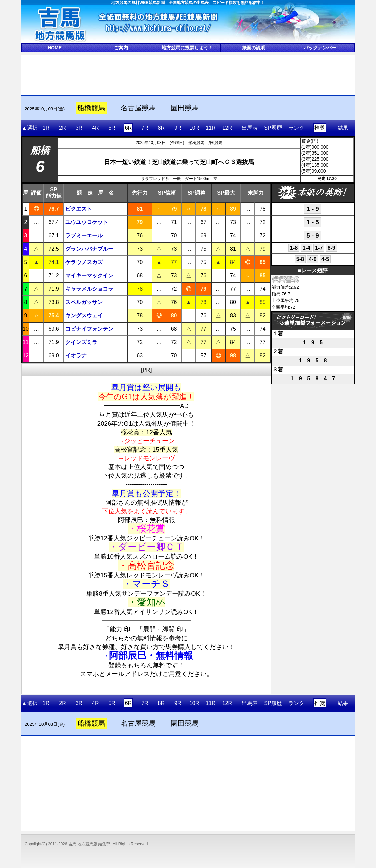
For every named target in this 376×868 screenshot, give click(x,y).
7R (145, 128)
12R (227, 128)
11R (210, 128)
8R (161, 128)
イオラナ (76, 355)
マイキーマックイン (89, 275)
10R (194, 128)
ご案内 (121, 48)
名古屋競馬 (138, 108)
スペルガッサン (84, 302)
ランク (296, 128)
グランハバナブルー (89, 249)
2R (62, 128)
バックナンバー (320, 48)
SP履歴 (273, 128)
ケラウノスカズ (84, 262)
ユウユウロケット (87, 222)
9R (178, 128)
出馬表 (250, 128)
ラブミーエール (84, 235)
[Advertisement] (188, 74)
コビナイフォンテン (89, 329)
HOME (55, 48)
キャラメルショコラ (89, 289)
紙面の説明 (254, 48)
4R (95, 128)
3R (79, 128)
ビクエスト (79, 209)
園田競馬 (185, 108)
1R (46, 128)
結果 (343, 128)
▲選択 (30, 128)
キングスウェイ (84, 315)
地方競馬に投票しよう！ (187, 48)
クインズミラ (81, 342)
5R (112, 128)
